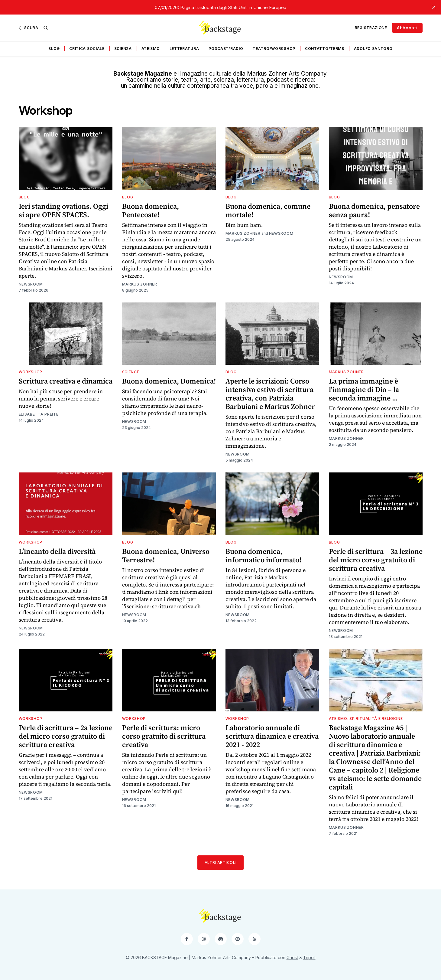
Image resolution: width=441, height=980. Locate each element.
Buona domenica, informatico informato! (263, 555)
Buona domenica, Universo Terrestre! (166, 555)
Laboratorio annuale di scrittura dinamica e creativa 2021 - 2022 (272, 736)
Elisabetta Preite (39, 414)
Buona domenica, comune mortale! (268, 210)
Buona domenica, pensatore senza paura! (374, 210)
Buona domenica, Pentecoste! (151, 210)
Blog (54, 49)
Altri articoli (221, 862)
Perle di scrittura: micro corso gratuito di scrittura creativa (164, 736)
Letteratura (184, 49)
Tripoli (309, 957)
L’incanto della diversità (57, 551)
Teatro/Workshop (274, 49)
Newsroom (31, 284)
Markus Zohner (140, 284)
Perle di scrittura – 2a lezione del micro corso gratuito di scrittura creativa (66, 736)
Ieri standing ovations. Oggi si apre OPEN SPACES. (63, 210)
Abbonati (407, 28)
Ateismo (151, 49)
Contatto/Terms (325, 49)
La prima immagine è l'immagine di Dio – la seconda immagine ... (364, 389)
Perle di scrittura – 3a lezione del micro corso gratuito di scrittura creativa (376, 560)
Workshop (31, 372)
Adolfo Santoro (373, 49)
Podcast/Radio (226, 49)
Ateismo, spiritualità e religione (366, 719)
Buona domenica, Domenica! (169, 381)
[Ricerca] (46, 28)
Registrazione (371, 28)
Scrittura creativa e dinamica (66, 381)
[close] (434, 7)
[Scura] (29, 28)
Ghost (292, 957)
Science (131, 372)
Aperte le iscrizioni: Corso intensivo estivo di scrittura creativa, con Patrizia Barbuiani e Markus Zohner (270, 394)
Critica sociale (87, 49)
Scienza (123, 49)
